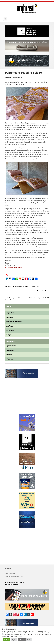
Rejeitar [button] (14, 640)
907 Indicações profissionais (15, 582)
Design (9, 286)
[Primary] (5, 19)
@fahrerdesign (31, 286)
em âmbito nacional (12, 585)
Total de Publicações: (12, 577)
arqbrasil (20, 77)
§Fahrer (38, 286)
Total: (7, 574)
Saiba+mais (22, 640)
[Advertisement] (17, 398)
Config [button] (29, 640)
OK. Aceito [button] (7, 640)
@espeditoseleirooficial (21, 286)
